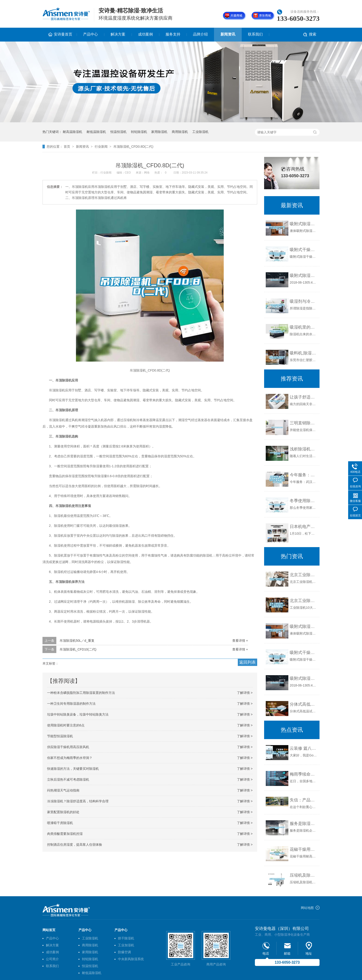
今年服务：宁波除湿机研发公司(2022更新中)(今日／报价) (303, 475)
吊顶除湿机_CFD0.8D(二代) (133, 147)
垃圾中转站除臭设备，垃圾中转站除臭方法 (78, 714)
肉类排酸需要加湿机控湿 (65, 834)
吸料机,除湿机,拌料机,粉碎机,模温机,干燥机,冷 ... (303, 353)
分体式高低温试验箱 (303, 704)
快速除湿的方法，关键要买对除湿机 (73, 769)
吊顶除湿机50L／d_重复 (77, 641)
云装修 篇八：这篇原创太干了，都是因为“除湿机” (303, 748)
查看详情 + (240, 641)
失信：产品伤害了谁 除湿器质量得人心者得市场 (303, 800)
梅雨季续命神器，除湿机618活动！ (303, 774)
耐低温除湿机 (96, 132)
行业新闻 (101, 147)
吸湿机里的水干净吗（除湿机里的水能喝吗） (303, 327)
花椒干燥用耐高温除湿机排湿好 (303, 849)
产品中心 (90, 34)
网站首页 (49, 930)
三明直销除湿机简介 (303, 423)
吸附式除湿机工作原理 (303, 276)
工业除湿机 (200, 132)
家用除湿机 (159, 132)
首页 (67, 147)
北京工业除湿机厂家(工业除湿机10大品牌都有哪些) (303, 601)
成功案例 (145, 34)
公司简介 (52, 959)
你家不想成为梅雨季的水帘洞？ (70, 758)
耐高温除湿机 (72, 132)
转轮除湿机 (139, 132)
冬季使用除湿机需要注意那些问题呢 (303, 501)
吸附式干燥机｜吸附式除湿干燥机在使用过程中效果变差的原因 (303, 250)
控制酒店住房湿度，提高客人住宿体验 (75, 845)
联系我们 (255, 34)
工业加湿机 (126, 945)
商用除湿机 (180, 132)
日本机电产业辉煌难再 (303, 527)
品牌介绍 (200, 34)
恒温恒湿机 (118, 132)
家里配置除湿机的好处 (63, 812)
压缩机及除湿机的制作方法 (303, 875)
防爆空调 (124, 952)
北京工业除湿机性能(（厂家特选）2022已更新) (303, 575)
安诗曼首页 (63, 34)
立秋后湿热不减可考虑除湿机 (68, 779)
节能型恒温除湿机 (60, 736)
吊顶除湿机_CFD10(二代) (78, 649)
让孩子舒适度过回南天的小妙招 (303, 397)
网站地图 (307, 908)
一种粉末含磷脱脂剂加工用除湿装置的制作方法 (81, 693)
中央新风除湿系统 (131, 959)
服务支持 (173, 34)
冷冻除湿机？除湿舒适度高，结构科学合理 (78, 801)
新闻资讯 (228, 34)
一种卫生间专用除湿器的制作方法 (71, 704)
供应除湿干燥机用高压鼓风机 (68, 747)
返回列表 (247, 662)
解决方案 (118, 34)
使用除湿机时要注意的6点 (66, 725)
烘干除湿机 (126, 938)
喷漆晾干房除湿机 (60, 823)
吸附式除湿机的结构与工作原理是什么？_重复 (303, 224)
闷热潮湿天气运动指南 (63, 790)
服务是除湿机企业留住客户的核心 (303, 824)
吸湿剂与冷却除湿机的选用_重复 (303, 301)
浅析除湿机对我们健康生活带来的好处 (303, 449)
